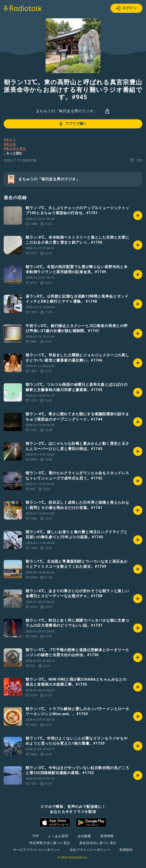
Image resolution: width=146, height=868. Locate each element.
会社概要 (84, 836)
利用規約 (126, 850)
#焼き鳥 (10, 144)
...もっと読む (13, 153)
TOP (36, 836)
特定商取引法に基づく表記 (50, 843)
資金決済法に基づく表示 (98, 843)
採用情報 (107, 836)
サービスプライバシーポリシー (37, 850)
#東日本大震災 (15, 149)
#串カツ (10, 140)
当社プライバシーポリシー (90, 850)
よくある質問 (58, 836)
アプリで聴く (73, 124)
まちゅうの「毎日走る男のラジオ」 (67, 111)
